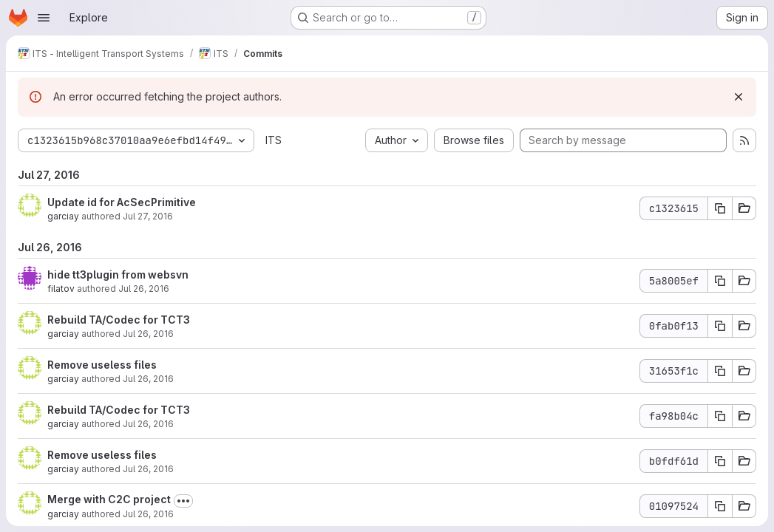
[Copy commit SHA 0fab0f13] (720, 326)
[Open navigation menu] (44, 18)
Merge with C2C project (109, 499)
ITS (274, 140)
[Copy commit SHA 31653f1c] (720, 371)
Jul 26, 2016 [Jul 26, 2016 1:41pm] (148, 379)
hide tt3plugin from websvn (118, 274)
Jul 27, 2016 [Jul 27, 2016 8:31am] (148, 216)
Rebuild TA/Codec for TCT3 (119, 320)
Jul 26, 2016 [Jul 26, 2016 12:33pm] (148, 514)
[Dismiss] (739, 97)
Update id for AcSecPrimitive (122, 202)
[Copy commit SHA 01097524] (720, 506)
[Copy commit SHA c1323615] (720, 208)
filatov (61, 289)
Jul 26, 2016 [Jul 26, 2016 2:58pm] (144, 289)
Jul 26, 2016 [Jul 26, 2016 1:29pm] (148, 469)
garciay (63, 216)
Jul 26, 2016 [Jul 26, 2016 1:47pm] (148, 334)
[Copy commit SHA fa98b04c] (720, 416)
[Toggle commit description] (183, 501)
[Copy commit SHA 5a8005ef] (720, 281)
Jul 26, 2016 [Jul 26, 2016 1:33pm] (148, 424)
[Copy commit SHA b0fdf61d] (720, 461)
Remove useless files (102, 365)
